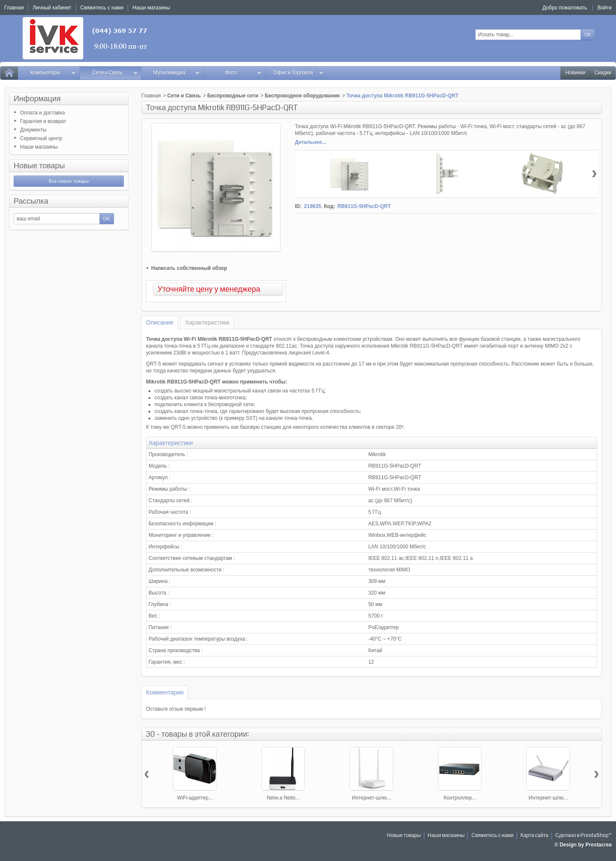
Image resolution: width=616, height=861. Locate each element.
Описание (160, 322)
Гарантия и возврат (43, 121)
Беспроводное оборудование (302, 96)
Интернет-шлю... (371, 798)
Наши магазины (39, 147)
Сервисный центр (41, 138)
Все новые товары (69, 181)
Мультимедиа (177, 73)
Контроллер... (460, 798)
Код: (330, 206)
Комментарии (165, 692)
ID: (298, 206)
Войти (604, 8)
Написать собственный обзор (189, 268)
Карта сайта (534, 836)
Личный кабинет (52, 8)
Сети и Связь (115, 73)
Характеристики (207, 322)
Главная (151, 96)
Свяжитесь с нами (492, 836)
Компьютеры (53, 73)
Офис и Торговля (299, 73)
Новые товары (39, 166)
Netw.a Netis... (283, 798)
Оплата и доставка (42, 113)
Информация (37, 99)
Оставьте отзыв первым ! (176, 709)
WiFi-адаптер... (195, 798)
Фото (244, 73)
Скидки (603, 73)
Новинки (575, 73)
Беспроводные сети (233, 96)
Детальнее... (311, 142)
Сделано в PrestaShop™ (584, 836)
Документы (33, 130)
